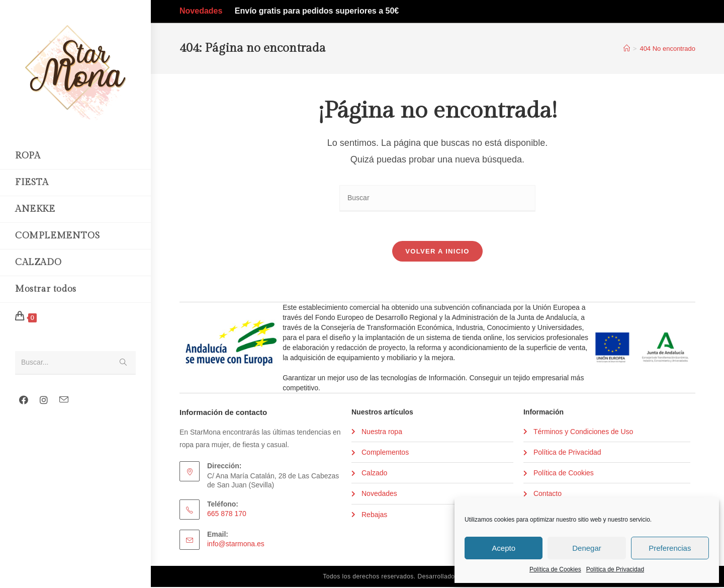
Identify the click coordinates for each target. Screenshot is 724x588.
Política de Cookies (555, 569)
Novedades (201, 11)
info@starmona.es (236, 545)
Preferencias (670, 548)
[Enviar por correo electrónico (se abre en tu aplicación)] (64, 400)
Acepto (504, 548)
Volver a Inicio (437, 252)
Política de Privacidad (615, 569)
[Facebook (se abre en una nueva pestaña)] (24, 400)
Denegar (587, 548)
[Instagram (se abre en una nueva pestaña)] (44, 400)
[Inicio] (627, 49)
